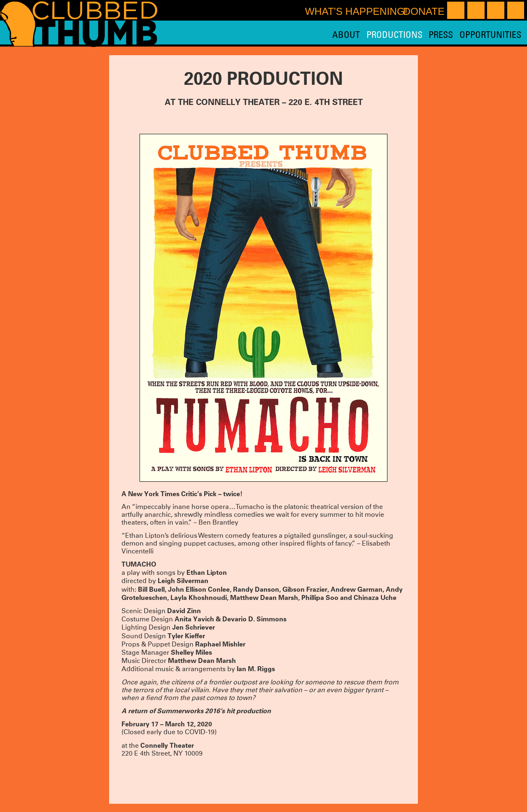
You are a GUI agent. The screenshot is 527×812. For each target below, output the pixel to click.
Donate (424, 11)
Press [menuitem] (441, 34)
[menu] (427, 35)
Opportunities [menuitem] (490, 34)
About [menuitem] (346, 34)
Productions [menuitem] (394, 34)
